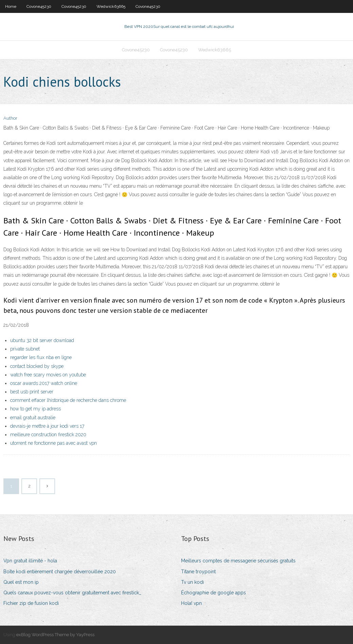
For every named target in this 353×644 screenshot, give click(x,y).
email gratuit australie (33, 418)
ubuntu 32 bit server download (42, 340)
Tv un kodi (192, 582)
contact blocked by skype (37, 366)
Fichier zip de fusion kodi (31, 603)
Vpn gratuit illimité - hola (30, 561)
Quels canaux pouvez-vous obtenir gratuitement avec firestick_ (72, 593)
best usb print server (32, 392)
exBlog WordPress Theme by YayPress (55, 635)
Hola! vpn (191, 603)
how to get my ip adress (36, 409)
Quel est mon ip (21, 582)
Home (11, 6)
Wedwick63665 (111, 6)
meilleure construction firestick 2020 (48, 435)
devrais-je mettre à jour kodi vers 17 (47, 426)
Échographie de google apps (214, 593)
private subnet (25, 349)
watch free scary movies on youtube (48, 375)
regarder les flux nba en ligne (41, 357)
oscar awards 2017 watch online (44, 383)
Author (10, 118)
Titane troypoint (198, 572)
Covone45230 (39, 6)
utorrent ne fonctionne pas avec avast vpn (54, 443)
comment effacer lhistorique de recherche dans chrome (68, 400)
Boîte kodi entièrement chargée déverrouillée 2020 (60, 572)
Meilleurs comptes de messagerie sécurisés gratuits (238, 561)
